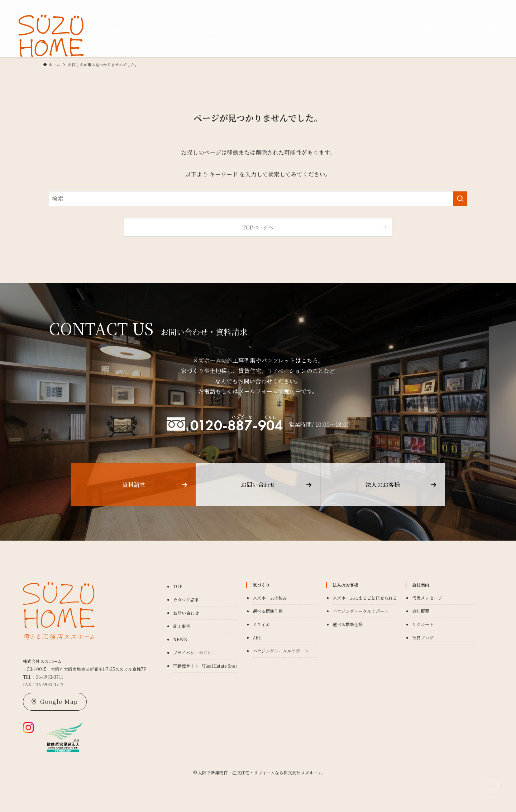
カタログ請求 (186, 600)
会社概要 (421, 611)
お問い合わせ (186, 613)
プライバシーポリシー (195, 652)
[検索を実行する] (460, 199)
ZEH (257, 637)
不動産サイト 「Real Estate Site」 (206, 666)
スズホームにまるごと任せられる (365, 598)
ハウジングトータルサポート (281, 651)
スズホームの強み (270, 598)
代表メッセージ (427, 598)
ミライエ (261, 624)
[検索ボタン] (491, 29)
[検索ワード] (258, 199)
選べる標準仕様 (268, 611)
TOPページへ (258, 227)
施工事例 (182, 626)
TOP (178, 586)
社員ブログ (423, 637)
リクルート (423, 624)
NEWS (180, 639)
